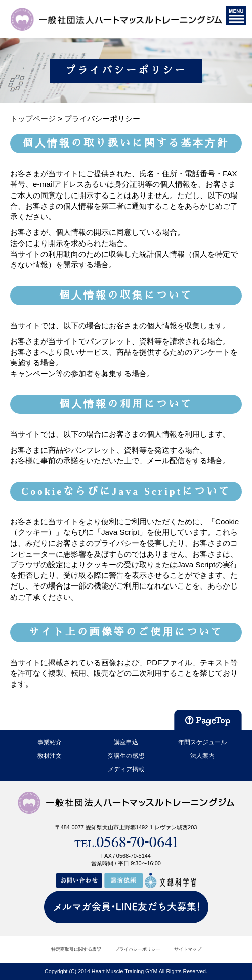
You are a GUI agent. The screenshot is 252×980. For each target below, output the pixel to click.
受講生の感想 (126, 756)
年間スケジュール (202, 742)
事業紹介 (50, 742)
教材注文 (50, 756)
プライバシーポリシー (138, 949)
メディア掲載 (126, 769)
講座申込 (126, 742)
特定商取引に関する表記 (76, 949)
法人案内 (202, 756)
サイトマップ (188, 949)
